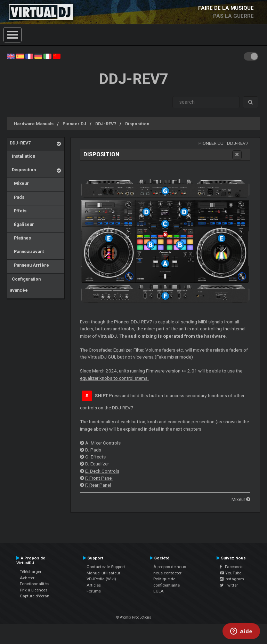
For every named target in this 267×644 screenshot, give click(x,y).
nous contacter (167, 573)
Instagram (232, 579)
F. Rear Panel (98, 485)
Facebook (231, 567)
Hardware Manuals (34, 124)
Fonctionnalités (34, 584)
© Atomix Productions (134, 617)
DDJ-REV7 (106, 124)
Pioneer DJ (74, 124)
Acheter (27, 578)
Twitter (229, 585)
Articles (94, 585)
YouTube (231, 573)
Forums (94, 591)
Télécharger (31, 572)
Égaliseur (22, 224)
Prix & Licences (34, 590)
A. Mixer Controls (103, 443)
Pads (17, 197)
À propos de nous (170, 567)
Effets (18, 211)
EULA (159, 591)
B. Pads (93, 450)
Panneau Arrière (29, 265)
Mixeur (19, 183)
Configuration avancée (25, 285)
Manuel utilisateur (103, 573)
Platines (20, 238)
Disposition (137, 124)
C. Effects (95, 457)
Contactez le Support (106, 567)
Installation (22, 156)
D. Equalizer (97, 464)
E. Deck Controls (102, 471)
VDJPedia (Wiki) (101, 579)
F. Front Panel (99, 478)
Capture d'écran (35, 596)
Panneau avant (27, 252)
